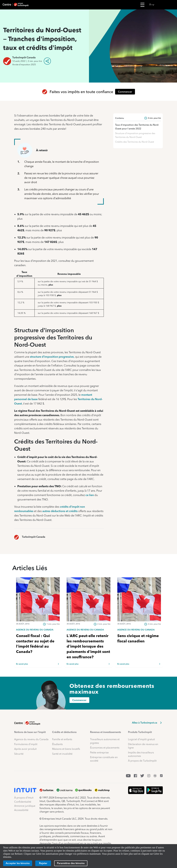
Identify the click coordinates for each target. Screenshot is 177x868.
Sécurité (19, 754)
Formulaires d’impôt (26, 744)
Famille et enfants (62, 739)
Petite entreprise (99, 753)
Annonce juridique (25, 806)
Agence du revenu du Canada (31, 739)
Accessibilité (21, 810)
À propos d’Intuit (24, 798)
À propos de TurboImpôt (142, 761)
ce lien (90, 495)
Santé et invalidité (62, 754)
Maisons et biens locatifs (66, 749)
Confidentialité (23, 802)
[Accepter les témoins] (18, 863)
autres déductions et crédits (60, 511)
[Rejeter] (43, 863)
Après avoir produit (25, 749)
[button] (162, 5)
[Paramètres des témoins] (71, 863)
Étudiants (57, 744)
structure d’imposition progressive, (52, 357)
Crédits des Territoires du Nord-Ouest (135, 142)
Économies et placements (105, 748)
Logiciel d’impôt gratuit (141, 739)
